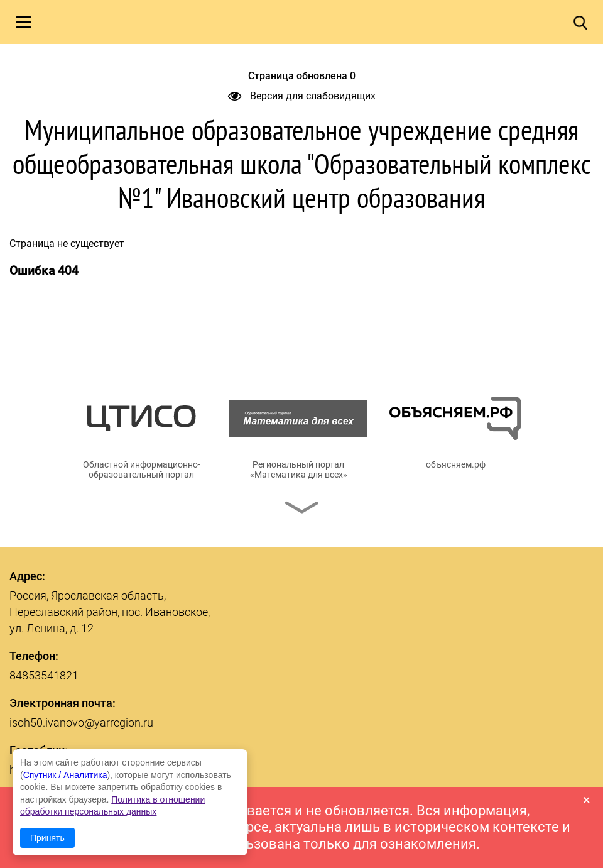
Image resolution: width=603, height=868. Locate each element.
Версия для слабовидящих (302, 96)
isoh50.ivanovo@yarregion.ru (81, 722)
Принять (47, 838)
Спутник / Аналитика (65, 775)
